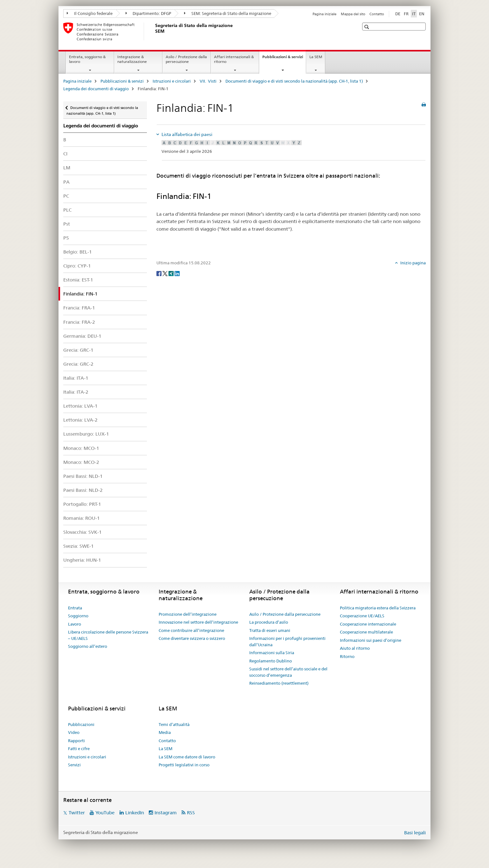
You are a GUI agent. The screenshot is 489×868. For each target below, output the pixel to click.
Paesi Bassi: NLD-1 (83, 476)
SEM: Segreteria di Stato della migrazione (228, 13)
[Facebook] (159, 273)
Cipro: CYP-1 (77, 266)
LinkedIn (135, 813)
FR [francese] (406, 14)
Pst (67, 224)
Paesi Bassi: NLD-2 (83, 490)
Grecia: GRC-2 (78, 364)
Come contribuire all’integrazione (191, 630)
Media (165, 732)
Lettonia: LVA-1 (80, 406)
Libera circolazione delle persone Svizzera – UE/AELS (108, 635)
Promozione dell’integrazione (188, 614)
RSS (191, 813)
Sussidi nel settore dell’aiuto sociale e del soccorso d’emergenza (288, 672)
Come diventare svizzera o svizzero (192, 638)
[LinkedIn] (177, 273)
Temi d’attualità (174, 724)
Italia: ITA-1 (76, 378)
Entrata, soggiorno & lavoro (87, 59)
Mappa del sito (353, 14)
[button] (367, 27)
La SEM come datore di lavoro (187, 757)
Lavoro (75, 624)
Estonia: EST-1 (78, 280)
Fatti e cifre (79, 749)
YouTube (105, 813)
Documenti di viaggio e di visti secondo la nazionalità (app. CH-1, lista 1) (294, 81)
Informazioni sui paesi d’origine (371, 640)
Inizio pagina (413, 263)
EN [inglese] (422, 14)
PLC (67, 210)
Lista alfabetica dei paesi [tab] (186, 134)
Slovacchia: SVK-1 (83, 532)
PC (66, 196)
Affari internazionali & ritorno (234, 59)
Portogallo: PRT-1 (82, 504)
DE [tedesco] (398, 14)
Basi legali (415, 833)
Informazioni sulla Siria (272, 653)
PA (66, 182)
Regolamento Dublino (271, 661)
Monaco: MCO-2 (81, 462)
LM (67, 168)
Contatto (377, 14)
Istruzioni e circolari (172, 81)
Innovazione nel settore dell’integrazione (198, 622)
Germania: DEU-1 (82, 336)
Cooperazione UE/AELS (362, 616)
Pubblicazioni (81, 724)
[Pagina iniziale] (154, 31)
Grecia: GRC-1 (78, 350)
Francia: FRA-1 (79, 308)
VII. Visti (208, 81)
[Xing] (172, 273)
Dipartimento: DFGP (148, 13)
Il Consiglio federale (90, 13)
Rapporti (76, 741)
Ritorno (347, 656)
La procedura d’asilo (269, 622)
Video (74, 732)
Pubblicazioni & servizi (284, 59)
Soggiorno (78, 616)
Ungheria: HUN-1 (82, 560)
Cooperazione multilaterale (366, 632)
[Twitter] (165, 273)
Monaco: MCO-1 (81, 448)
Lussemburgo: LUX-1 (86, 434)
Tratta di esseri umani (270, 630)
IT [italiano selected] (414, 14)
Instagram (166, 813)
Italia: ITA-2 (76, 392)
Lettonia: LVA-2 (80, 420)
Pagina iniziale (324, 14)
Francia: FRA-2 (79, 322)
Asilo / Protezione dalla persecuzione (186, 59)
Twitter (77, 813)
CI (65, 154)
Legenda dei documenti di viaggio (96, 89)
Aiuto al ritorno (355, 648)
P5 (66, 238)
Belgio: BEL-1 (78, 252)
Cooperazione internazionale (368, 624)
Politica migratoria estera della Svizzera (378, 608)
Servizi (74, 765)
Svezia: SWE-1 (79, 546)
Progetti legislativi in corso (184, 765)
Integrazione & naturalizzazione (132, 59)
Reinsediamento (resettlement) (279, 683)
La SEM (316, 57)
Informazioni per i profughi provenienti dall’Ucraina (287, 641)
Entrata (75, 608)
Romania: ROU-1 (82, 518)
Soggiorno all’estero (88, 646)
